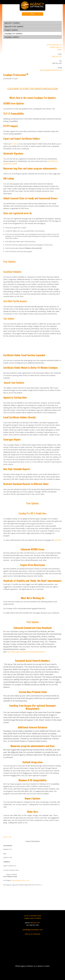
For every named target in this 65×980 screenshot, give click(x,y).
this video (14, 144)
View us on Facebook (32, 934)
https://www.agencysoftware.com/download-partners (26, 652)
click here (58, 540)
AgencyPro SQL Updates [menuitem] (14, 26)
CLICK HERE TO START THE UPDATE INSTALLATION (32, 89)
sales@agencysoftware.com (32, 930)
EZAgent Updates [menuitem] (11, 30)
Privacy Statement (32, 977)
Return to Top (7, 837)
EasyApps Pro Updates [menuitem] (13, 33)
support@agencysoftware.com (51, 70)
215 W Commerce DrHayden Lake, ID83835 (54, 47)
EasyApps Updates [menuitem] (12, 37)
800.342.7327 (57, 56)
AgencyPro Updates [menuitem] (12, 23)
